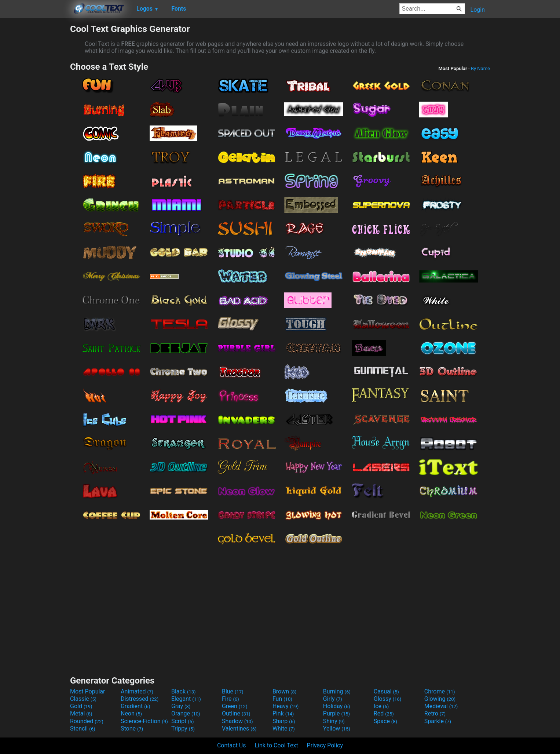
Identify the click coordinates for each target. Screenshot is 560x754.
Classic (83, 699)
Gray (181, 706)
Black (184, 691)
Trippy (183, 728)
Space (385, 721)
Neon (131, 713)
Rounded (87, 721)
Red (384, 713)
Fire (230, 699)
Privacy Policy (325, 745)
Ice (381, 706)
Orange (186, 713)
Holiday (337, 706)
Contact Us (232, 745)
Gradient (135, 706)
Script (183, 721)
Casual (386, 691)
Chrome (440, 691)
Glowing (440, 699)
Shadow (237, 721)
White (284, 728)
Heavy (286, 706)
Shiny (334, 721)
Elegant (186, 699)
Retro (435, 713)
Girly (333, 699)
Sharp (284, 721)
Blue (233, 691)
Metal (81, 713)
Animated (137, 691)
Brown (284, 691)
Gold (81, 706)
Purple (336, 713)
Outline (236, 713)
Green (235, 706)
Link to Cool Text (276, 745)
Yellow (337, 728)
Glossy (388, 699)
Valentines (239, 728)
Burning (337, 691)
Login (478, 10)
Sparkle (438, 721)
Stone (132, 728)
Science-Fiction (144, 721)
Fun (282, 699)
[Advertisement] (35, 134)
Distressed (140, 699)
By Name (480, 68)
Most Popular (88, 691)
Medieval (441, 706)
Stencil (83, 728)
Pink (283, 713)
